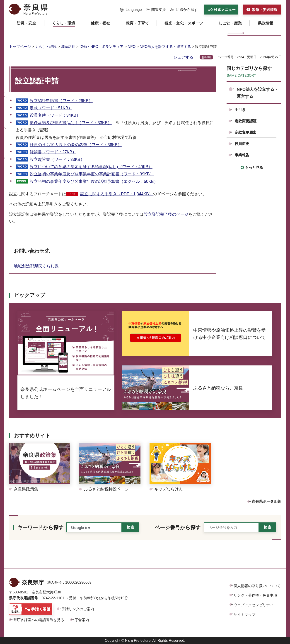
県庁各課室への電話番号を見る (39, 620)
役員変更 (242, 144)
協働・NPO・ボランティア (102, 47)
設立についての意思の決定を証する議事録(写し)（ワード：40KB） (91, 167)
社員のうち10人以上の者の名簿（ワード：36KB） (76, 145)
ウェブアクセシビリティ (254, 605)
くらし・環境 (46, 47)
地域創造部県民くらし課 (38, 266)
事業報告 (242, 155)
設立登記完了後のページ (166, 214)
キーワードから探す (41, 528)
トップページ (20, 47)
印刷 (208, 57)
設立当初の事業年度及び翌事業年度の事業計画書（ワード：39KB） (92, 174)
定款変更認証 (246, 121)
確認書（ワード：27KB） (53, 152)
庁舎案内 (82, 620)
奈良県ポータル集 (266, 501)
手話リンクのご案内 (78, 609)
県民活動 (68, 47)
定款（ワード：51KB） (51, 108)
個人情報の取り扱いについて (257, 586)
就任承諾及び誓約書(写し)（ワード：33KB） (71, 123)
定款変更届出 (246, 132)
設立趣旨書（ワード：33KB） (57, 159)
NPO (132, 47)
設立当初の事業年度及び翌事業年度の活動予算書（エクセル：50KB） (94, 181)
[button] (131, 10)
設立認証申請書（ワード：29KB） (61, 101)
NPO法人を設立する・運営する (166, 47)
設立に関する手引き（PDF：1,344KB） (117, 194)
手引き (240, 110)
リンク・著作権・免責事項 (255, 595)
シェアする (183, 57)
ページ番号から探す (178, 528)
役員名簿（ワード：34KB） (55, 115)
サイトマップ (244, 615)
